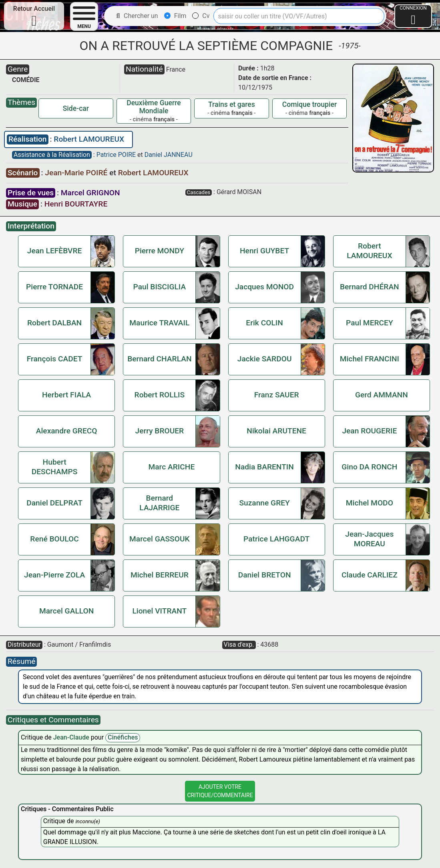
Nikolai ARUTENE (276, 431)
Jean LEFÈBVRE (55, 251)
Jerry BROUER (159, 431)
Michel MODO (370, 503)
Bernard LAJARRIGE (159, 503)
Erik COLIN (264, 323)
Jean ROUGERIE (369, 431)
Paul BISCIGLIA (159, 287)
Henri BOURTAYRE (76, 204)
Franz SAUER (277, 395)
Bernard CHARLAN (159, 359)
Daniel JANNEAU (169, 155)
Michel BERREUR (160, 575)
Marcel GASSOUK (160, 539)
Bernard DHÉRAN (370, 287)
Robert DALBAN (54, 323)
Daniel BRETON (265, 575)
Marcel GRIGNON (90, 193)
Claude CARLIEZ (370, 575)
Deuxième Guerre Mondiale (154, 107)
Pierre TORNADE (54, 287)
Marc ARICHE (172, 467)
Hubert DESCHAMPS (55, 467)
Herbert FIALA (66, 395)
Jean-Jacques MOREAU (369, 539)
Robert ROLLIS (160, 395)
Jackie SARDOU (265, 359)
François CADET (55, 359)
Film (175, 16)
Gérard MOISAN (239, 192)
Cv (201, 16)
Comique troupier (309, 104)
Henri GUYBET (264, 251)
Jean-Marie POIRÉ (77, 173)
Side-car (76, 108)
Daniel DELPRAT (54, 503)
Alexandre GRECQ (67, 431)
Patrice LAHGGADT (276, 539)
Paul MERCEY (370, 323)
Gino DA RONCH (369, 467)
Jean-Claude (72, 737)
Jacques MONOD (264, 287)
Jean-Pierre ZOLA (54, 575)
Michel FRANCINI (370, 359)
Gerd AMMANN (382, 395)
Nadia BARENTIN (264, 467)
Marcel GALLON (66, 611)
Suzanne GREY (264, 503)
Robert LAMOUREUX (89, 139)
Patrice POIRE (117, 155)
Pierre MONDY (160, 251)
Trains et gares (232, 104)
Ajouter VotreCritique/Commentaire (220, 791)
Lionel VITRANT (159, 611)
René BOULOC (54, 539)
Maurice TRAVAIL (159, 323)
